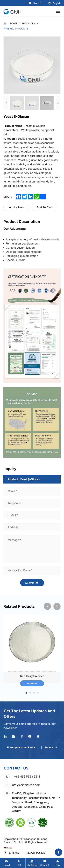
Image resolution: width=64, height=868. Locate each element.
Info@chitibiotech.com (26, 785)
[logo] (13, 11)
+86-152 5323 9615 (27, 777)
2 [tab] (30, 693)
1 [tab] (26, 693)
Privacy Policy (35, 853)
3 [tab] (34, 693)
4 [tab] (38, 693)
